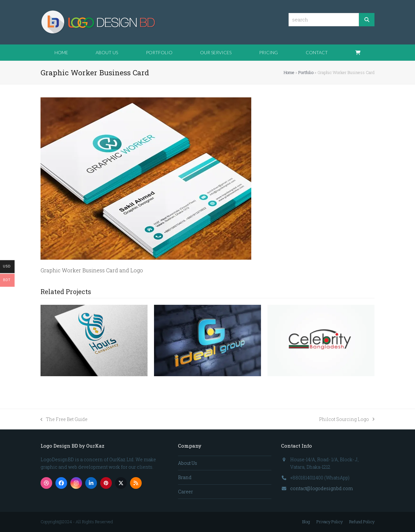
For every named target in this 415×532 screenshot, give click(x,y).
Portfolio (306, 72)
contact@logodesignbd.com (321, 488)
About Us (188, 463)
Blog (306, 522)
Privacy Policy (330, 522)
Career (185, 492)
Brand (185, 477)
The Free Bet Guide (64, 420)
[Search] (367, 20)
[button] (358, 53)
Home (289, 72)
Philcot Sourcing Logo (347, 420)
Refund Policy (362, 522)
